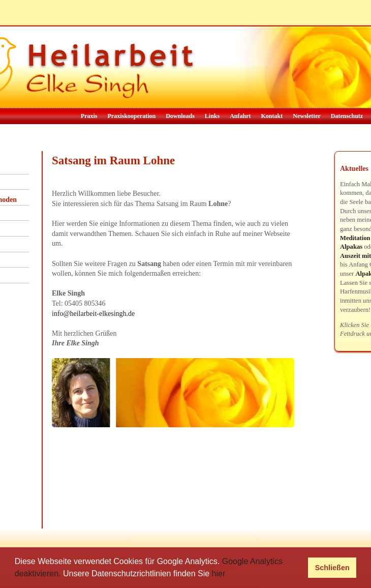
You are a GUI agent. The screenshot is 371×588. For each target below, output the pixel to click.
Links (212, 116)
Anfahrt (240, 116)
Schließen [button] (332, 568)
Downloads (180, 116)
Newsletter (307, 116)
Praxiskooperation (131, 116)
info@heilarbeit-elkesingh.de (93, 314)
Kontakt (272, 116)
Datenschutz (347, 116)
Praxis (89, 116)
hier (219, 574)
